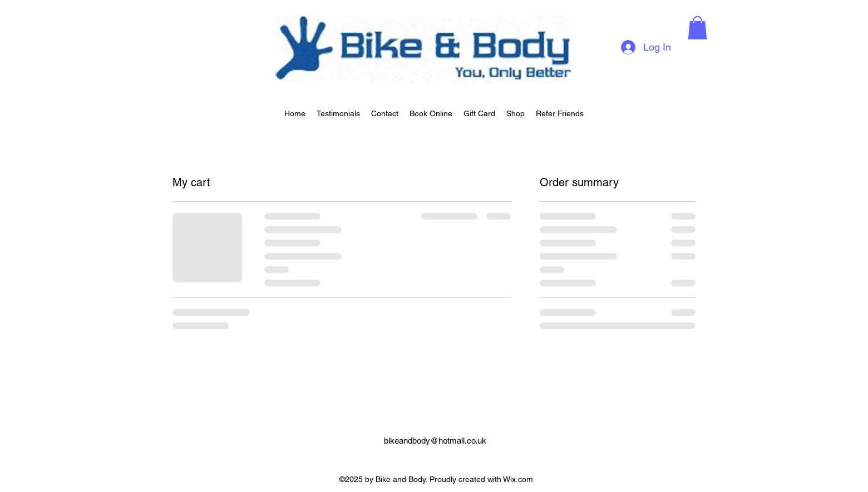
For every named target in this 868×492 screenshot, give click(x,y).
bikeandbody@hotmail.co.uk (435, 441)
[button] (697, 28)
